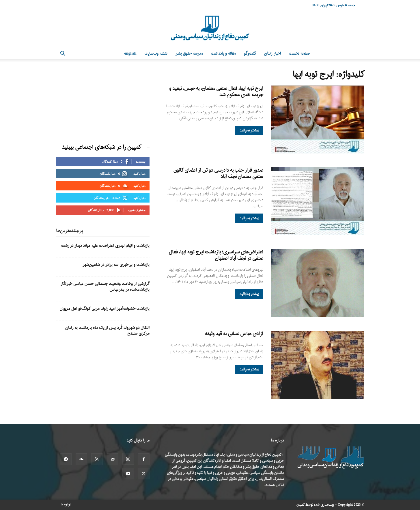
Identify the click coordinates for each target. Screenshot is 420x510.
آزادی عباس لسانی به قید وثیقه (234, 334)
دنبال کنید (139, 174)
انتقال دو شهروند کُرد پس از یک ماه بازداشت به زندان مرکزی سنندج (107, 331)
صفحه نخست (299, 54)
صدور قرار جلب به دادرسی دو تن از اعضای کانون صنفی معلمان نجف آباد (218, 174)
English (130, 54)
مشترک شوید (137, 210)
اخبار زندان (272, 54)
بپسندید (141, 161)
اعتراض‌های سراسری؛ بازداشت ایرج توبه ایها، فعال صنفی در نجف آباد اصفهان (216, 255)
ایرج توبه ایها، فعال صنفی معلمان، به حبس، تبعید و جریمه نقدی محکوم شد (216, 92)
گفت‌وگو (250, 54)
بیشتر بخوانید (249, 130)
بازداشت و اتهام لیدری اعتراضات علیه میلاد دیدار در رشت (105, 246)
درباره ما (66, 505)
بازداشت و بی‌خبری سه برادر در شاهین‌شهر (116, 265)
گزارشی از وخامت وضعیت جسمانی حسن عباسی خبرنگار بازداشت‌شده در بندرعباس (105, 287)
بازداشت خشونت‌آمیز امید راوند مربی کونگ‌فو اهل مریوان (105, 309)
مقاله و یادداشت (223, 54)
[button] (63, 54)
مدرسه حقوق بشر (189, 54)
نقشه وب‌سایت (156, 54)
